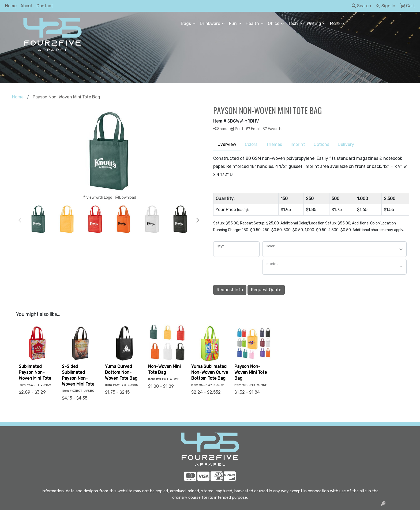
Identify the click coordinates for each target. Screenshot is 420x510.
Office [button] (274, 23)
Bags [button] (186, 23)
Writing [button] (314, 23)
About (27, 6)
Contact (45, 6)
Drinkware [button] (210, 23)
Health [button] (252, 23)
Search (361, 6)
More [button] (335, 23)
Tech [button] (293, 23)
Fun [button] (233, 23)
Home (11, 6)
